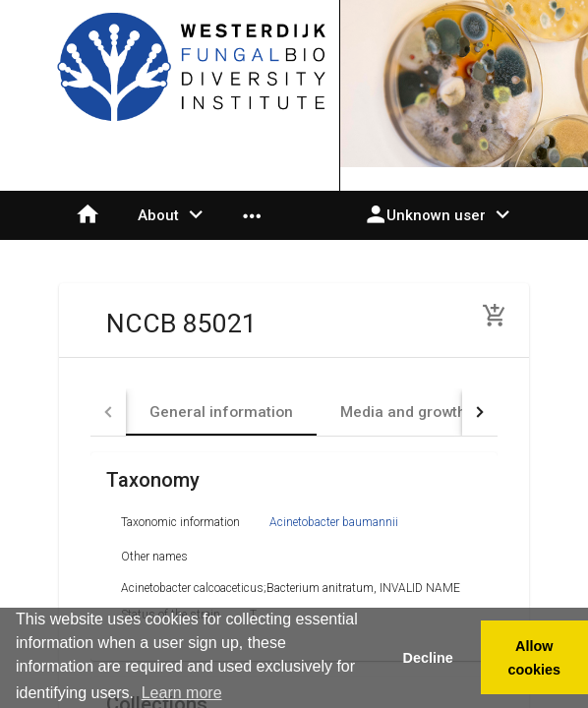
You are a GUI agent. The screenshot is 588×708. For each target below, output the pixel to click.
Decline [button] (427, 658)
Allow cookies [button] (535, 658)
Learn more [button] (182, 693)
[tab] (221, 412)
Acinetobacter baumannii (334, 522)
